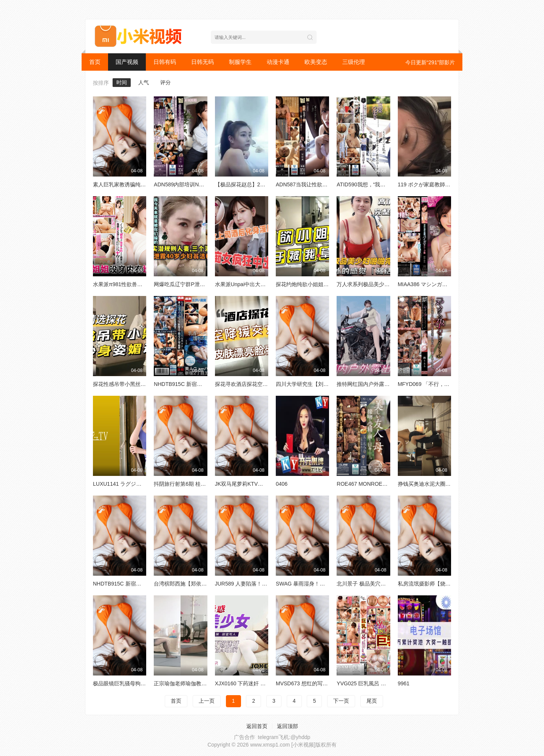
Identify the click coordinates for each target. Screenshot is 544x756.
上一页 (207, 701)
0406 (282, 484)
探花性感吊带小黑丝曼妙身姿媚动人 (135, 384)
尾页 (372, 701)
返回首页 (257, 726)
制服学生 (240, 62)
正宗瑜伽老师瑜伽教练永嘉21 (189, 683)
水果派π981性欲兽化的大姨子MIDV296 (139, 284)
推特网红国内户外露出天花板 (371, 384)
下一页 (341, 701)
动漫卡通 (278, 62)
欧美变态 (316, 62)
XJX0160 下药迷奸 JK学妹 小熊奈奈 (257, 683)
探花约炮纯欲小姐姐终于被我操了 (315, 284)
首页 (95, 62)
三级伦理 (354, 62)
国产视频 (127, 62)
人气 (144, 82)
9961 (404, 683)
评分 (165, 82)
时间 (122, 82)
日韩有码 (165, 62)
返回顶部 (287, 726)
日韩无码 (202, 62)
